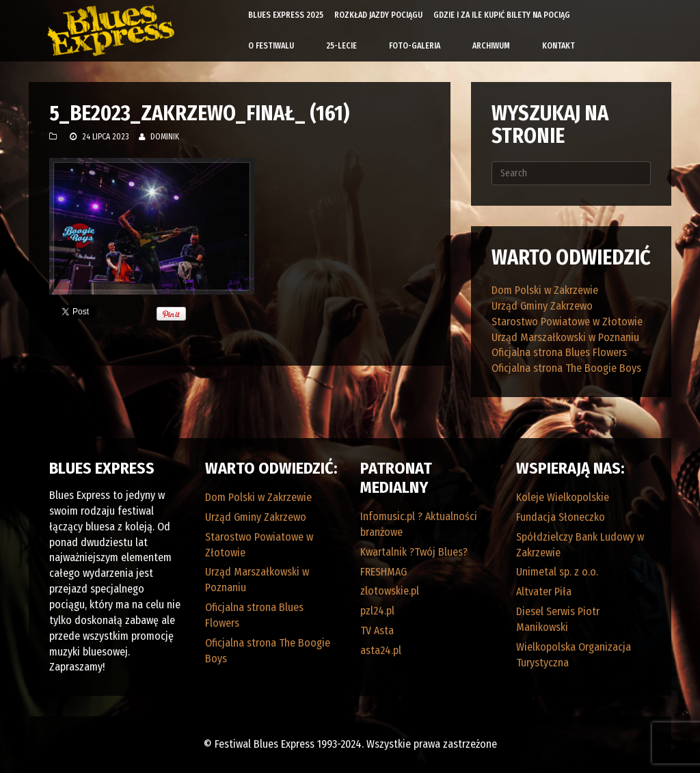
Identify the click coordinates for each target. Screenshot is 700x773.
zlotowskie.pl (390, 591)
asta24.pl (381, 650)
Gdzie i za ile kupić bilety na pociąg (502, 15)
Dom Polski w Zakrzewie (545, 290)
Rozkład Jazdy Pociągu (378, 15)
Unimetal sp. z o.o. (557, 572)
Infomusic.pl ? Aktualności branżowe (419, 524)
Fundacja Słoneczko (561, 517)
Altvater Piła (544, 592)
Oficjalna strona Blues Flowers (559, 352)
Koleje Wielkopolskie (563, 497)
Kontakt (558, 46)
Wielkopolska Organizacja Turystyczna (574, 655)
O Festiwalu (271, 46)
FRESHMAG (383, 572)
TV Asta (377, 630)
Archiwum (491, 46)
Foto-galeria (415, 46)
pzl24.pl (377, 611)
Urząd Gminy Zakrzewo (542, 306)
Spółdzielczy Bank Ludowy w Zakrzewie (580, 545)
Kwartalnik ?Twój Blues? (414, 552)
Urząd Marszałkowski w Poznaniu (565, 337)
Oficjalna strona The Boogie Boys (566, 368)
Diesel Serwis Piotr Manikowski (558, 619)
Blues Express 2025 (286, 15)
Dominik (165, 137)
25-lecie (341, 46)
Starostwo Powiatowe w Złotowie (567, 322)
